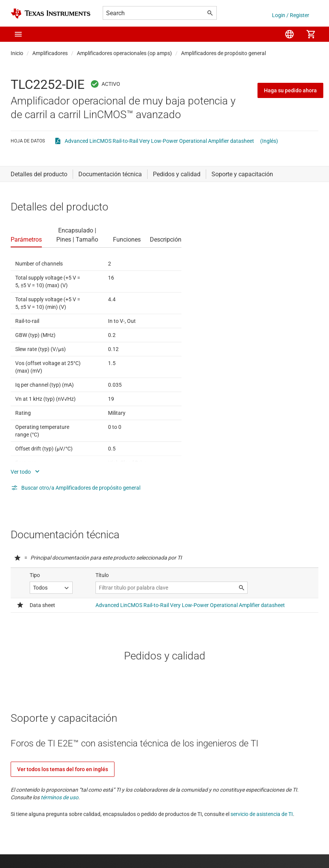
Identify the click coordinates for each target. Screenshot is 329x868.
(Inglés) (269, 141)
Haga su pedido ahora (290, 90)
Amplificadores (50, 53)
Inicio (17, 53)
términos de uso (60, 797)
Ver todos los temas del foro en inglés (63, 769)
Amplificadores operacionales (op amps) (124, 53)
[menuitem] (289, 34)
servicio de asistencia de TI (262, 814)
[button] (18, 34)
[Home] (51, 13)
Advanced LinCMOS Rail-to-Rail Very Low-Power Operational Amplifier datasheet (159, 141)
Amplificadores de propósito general (223, 53)
